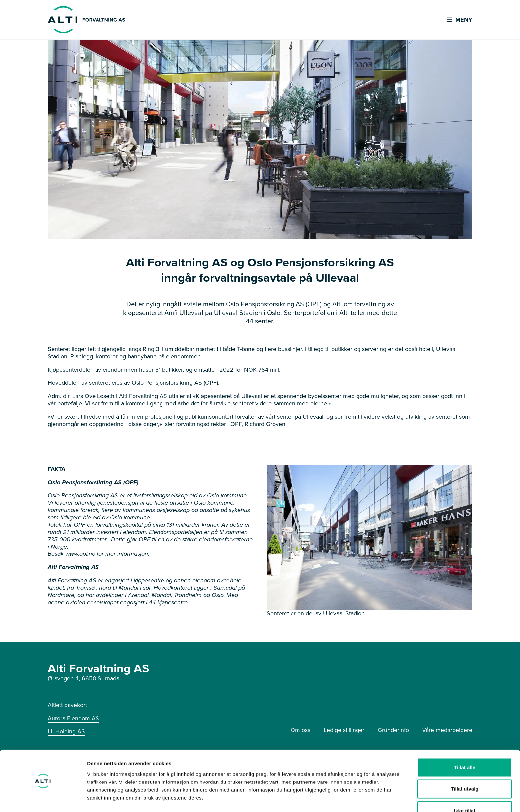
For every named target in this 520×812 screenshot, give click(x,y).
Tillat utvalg (464, 769)
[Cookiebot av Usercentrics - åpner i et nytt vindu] (43, 799)
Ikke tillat (465, 790)
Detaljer (353, 799)
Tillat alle (465, 747)
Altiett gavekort (67, 705)
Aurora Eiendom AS (73, 718)
